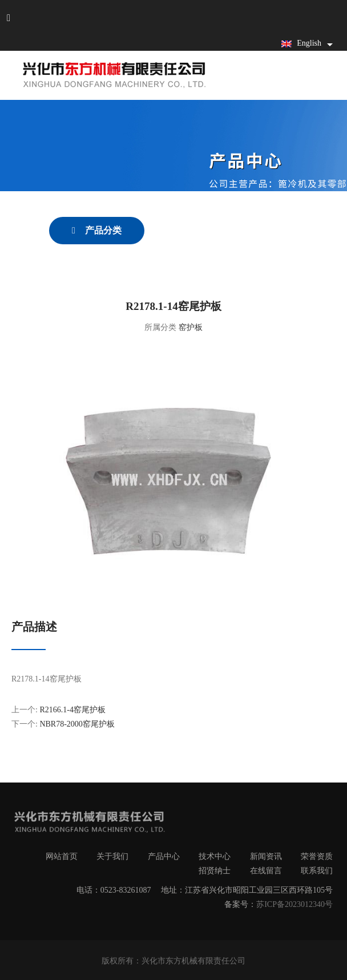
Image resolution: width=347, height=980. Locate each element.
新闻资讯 (266, 856)
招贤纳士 (215, 871)
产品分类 (102, 230)
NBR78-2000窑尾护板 (77, 724)
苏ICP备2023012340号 (294, 904)
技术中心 (215, 856)
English (301, 43)
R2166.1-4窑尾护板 (72, 710)
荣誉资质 (317, 856)
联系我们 (317, 871)
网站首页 (62, 856)
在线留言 (266, 871)
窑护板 (191, 327)
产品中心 (164, 856)
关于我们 (112, 856)
